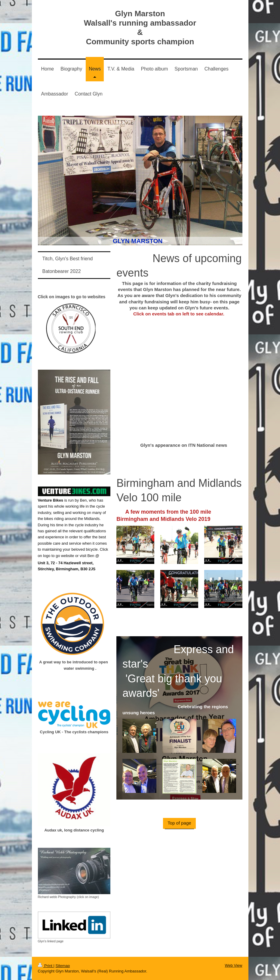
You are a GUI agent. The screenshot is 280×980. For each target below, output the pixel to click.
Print (46, 966)
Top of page (179, 823)
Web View (233, 965)
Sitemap (63, 966)
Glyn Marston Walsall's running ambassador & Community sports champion (140, 28)
